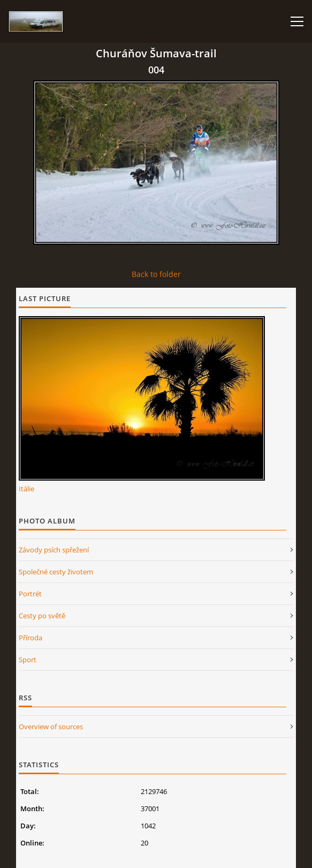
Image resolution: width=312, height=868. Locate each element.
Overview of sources (51, 727)
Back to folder (156, 274)
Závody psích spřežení (54, 550)
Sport (28, 660)
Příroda (31, 638)
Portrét (30, 594)
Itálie (26, 489)
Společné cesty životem (56, 572)
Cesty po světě (42, 616)
